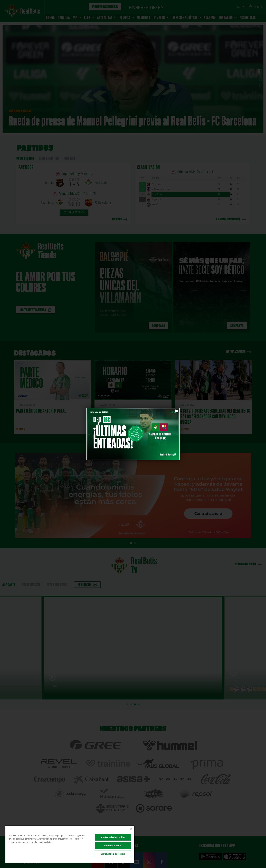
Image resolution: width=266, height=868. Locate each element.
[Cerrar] (131, 829)
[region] (70, 844)
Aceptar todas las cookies (113, 837)
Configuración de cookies (113, 854)
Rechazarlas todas (113, 846)
